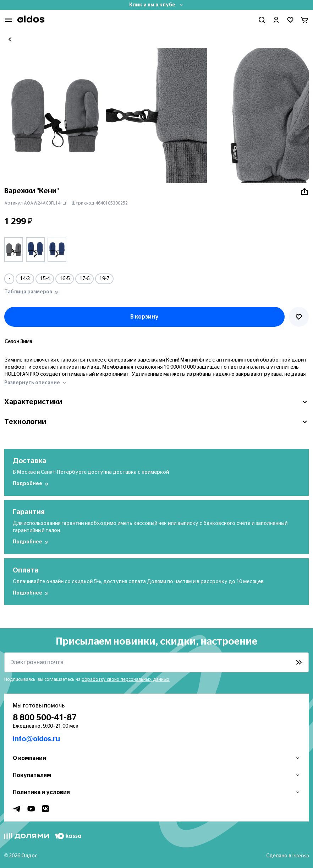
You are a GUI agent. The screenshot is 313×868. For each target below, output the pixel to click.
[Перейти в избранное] (290, 20)
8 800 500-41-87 (45, 718)
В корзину (144, 317)
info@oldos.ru (36, 739)
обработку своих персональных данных (126, 679)
